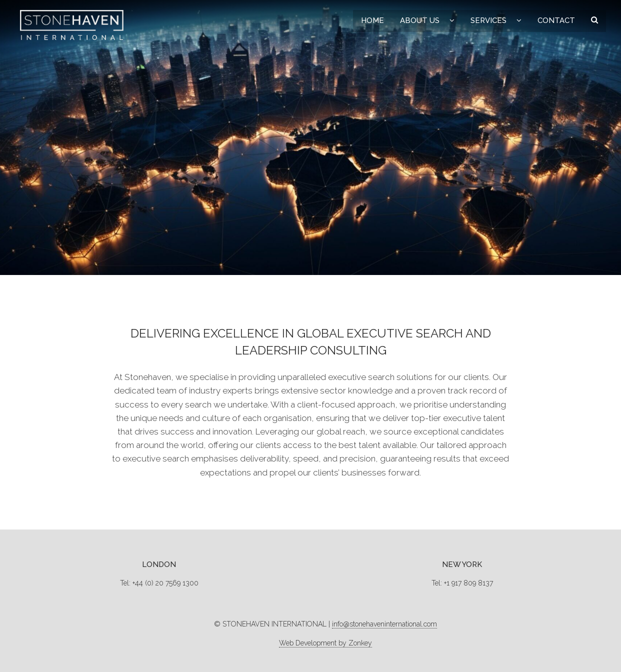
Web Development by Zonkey (325, 643)
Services (488, 20)
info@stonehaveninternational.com (384, 624)
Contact (556, 20)
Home (372, 20)
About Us (420, 20)
